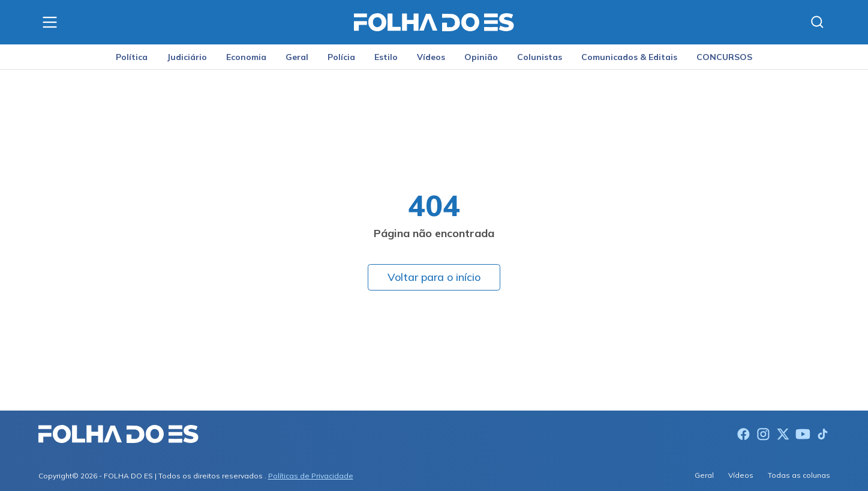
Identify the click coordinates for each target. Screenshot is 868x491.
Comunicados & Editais (629, 57)
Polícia (341, 57)
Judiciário (187, 57)
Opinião (481, 57)
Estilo (386, 57)
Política (132, 57)
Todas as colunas (799, 475)
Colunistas (540, 57)
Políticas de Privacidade (311, 476)
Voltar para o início (434, 277)
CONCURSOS (724, 57)
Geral (297, 57)
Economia (246, 57)
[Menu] (50, 22)
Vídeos (431, 57)
